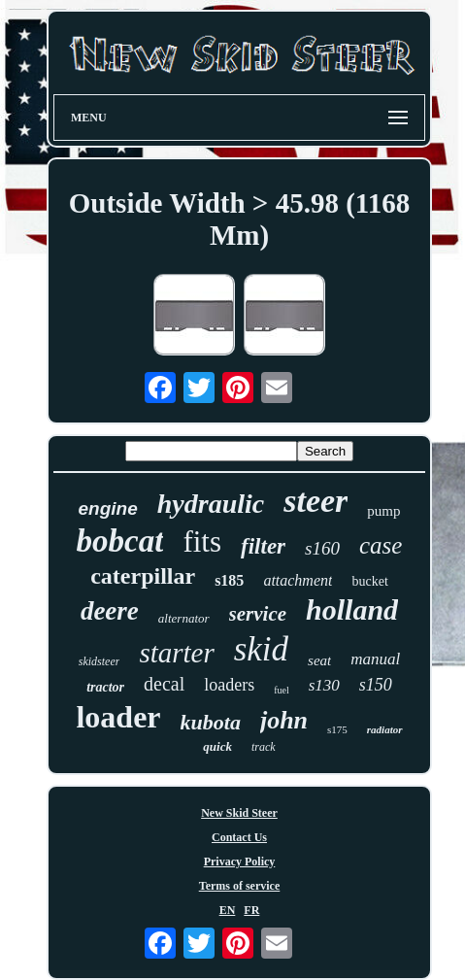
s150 (376, 685)
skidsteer (100, 661)
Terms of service (240, 886)
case (381, 545)
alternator (184, 618)
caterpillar (143, 576)
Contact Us (239, 837)
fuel (282, 690)
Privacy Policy (240, 862)
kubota (211, 722)
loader (118, 717)
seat (319, 660)
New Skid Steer (239, 813)
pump (383, 511)
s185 (229, 580)
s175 (337, 729)
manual (375, 659)
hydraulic (211, 504)
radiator (385, 729)
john (284, 720)
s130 (324, 685)
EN (228, 910)
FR (251, 910)
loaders (229, 685)
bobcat (120, 541)
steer (316, 501)
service (258, 614)
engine (108, 508)
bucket (369, 581)
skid (261, 649)
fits (202, 541)
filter (263, 546)
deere (110, 611)
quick (217, 746)
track (264, 747)
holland (352, 609)
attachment (298, 580)
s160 (322, 548)
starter (176, 653)
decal (164, 684)
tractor (105, 687)
